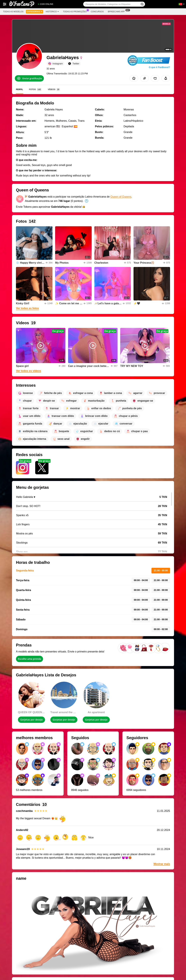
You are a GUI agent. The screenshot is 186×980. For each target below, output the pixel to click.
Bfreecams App (117, 11)
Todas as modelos (13, 12)
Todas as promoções (76, 11)
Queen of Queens (121, 197)
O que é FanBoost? (159, 67)
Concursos (97, 12)
